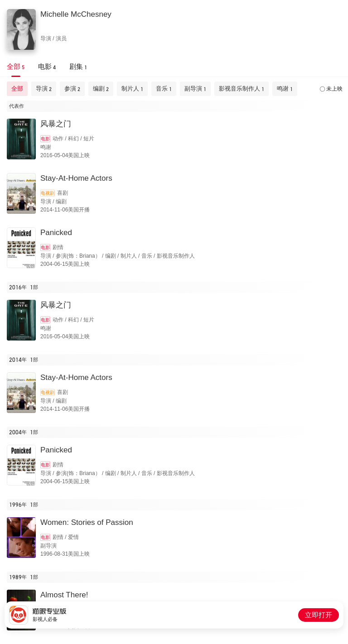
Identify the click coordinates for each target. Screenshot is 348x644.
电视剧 (48, 193)
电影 (45, 139)
